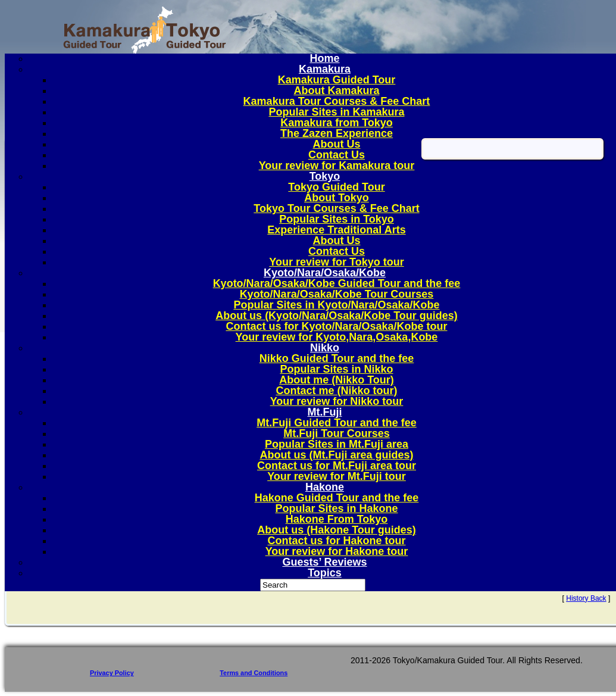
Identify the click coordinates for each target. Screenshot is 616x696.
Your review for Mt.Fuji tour (337, 476)
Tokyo (325, 176)
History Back (586, 598)
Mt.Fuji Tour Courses (337, 433)
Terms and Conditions (254, 673)
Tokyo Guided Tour (336, 187)
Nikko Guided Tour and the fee (337, 358)
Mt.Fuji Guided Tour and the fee (337, 423)
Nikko (325, 348)
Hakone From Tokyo (337, 519)
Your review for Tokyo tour (336, 262)
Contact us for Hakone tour (336, 541)
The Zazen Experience (337, 133)
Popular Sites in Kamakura (336, 112)
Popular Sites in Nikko (336, 369)
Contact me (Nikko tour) (336, 391)
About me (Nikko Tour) (337, 380)
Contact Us (337, 155)
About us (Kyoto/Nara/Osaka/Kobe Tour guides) (337, 316)
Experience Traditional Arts (336, 230)
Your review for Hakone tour (337, 551)
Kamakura (325, 69)
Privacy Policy (112, 673)
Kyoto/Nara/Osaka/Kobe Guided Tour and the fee (337, 283)
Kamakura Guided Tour (337, 80)
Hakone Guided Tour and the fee (337, 498)
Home (324, 58)
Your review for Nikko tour (337, 401)
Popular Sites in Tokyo (337, 219)
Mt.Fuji (325, 412)
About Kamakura (336, 90)
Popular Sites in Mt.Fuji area (337, 444)
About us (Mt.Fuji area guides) (336, 455)
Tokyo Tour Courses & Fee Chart (336, 208)
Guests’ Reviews (324, 562)
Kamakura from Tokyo (337, 123)
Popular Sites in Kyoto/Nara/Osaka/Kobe (336, 305)
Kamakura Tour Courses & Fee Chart (337, 101)
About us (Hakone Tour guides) (337, 530)
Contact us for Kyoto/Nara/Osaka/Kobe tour (336, 326)
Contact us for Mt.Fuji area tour (337, 466)
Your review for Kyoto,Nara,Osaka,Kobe (337, 337)
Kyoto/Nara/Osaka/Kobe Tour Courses (337, 294)
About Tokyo (337, 198)
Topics (325, 573)
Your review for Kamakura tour (337, 166)
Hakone (325, 487)
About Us (337, 144)
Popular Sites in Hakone (336, 508)
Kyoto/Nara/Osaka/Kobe (325, 273)
